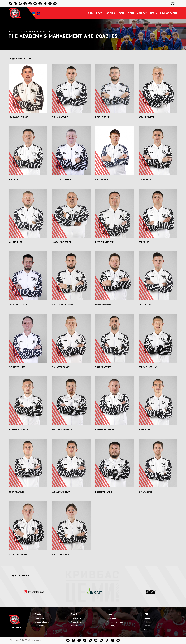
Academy (111, 626)
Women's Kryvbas (43, 622)
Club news (39, 626)
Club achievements (79, 622)
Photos (147, 619)
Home (11, 31)
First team (40, 619)
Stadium (75, 626)
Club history (76, 619)
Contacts (148, 626)
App (145, 629)
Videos (146, 622)
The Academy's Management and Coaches (35, 31)
